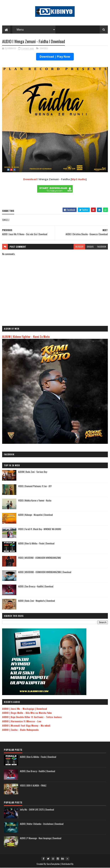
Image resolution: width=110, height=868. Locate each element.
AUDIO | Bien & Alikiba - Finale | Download (36, 544)
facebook (102, 247)
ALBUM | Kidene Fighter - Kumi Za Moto (26, 337)
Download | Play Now (55, 57)
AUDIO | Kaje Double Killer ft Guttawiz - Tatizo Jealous (32, 717)
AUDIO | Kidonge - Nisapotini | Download (35, 515)
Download (30, 179)
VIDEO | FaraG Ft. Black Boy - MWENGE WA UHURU (40, 529)
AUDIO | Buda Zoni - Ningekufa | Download (37, 601)
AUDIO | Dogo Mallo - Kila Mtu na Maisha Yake (27, 713)
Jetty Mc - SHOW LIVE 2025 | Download (37, 810)
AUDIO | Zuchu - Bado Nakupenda (20, 730)
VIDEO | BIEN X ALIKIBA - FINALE (33, 786)
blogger (79, 247)
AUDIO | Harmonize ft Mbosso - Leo (22, 721)
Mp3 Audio (79, 179)
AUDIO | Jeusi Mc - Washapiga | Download (25, 709)
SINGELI (44, 49)
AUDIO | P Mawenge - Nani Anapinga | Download (41, 838)
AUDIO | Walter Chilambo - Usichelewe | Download (42, 824)
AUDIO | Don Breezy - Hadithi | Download (36, 587)
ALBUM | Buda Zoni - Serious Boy (33, 472)
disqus (90, 247)
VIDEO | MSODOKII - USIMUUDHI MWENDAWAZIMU (40, 558)
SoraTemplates (53, 864)
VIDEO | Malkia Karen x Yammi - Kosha (35, 501)
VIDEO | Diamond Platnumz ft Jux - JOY (35, 486)
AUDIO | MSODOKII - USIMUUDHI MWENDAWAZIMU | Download (45, 572)
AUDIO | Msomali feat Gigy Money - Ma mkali (26, 726)
